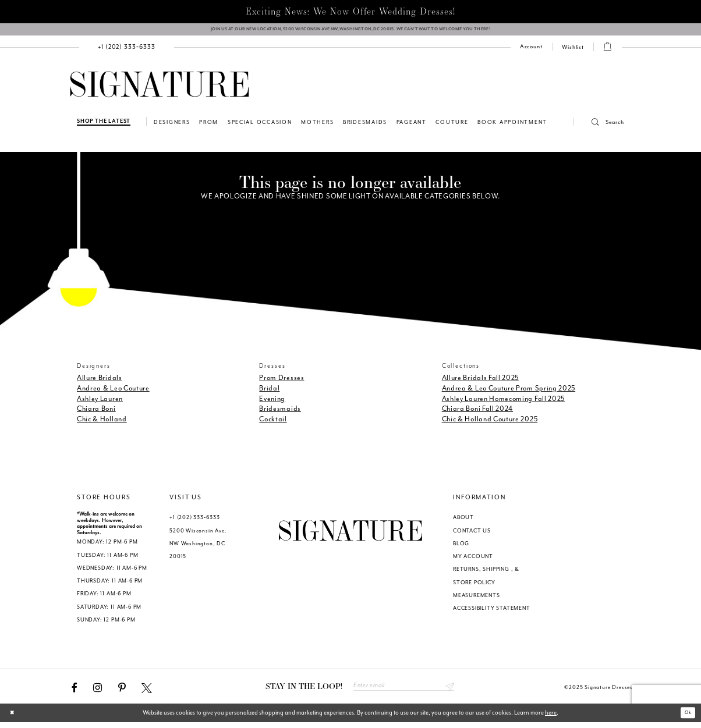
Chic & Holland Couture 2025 (490, 424)
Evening (272, 403)
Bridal (269, 392)
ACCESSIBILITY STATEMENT (492, 613)
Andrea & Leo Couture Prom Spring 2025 (509, 392)
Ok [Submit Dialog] (686, 718)
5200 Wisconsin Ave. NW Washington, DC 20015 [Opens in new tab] (198, 548)
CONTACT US (472, 535)
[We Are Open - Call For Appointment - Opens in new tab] (350, 32)
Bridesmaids (280, 413)
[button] (599, 127)
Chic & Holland (102, 424)
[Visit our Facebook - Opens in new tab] (75, 692)
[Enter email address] (404, 691)
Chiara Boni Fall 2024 (477, 413)
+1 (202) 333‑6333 (194, 522)
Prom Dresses (282, 382)
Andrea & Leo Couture (113, 392)
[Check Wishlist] (573, 52)
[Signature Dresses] (160, 89)
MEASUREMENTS (477, 599)
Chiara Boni (96, 413)
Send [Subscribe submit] (448, 691)
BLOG (461, 548)
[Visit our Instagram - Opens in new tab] (98, 692)
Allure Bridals (100, 382)
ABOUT (463, 522)
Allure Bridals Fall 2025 (481, 382)
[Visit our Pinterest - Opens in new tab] (122, 692)
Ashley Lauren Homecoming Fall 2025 (503, 403)
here (551, 718)
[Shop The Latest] (104, 126)
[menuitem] (127, 52)
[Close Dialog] (15, 719)
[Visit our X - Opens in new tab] (147, 692)
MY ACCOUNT (473, 561)
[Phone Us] (127, 52)
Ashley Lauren (100, 403)
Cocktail (273, 424)
